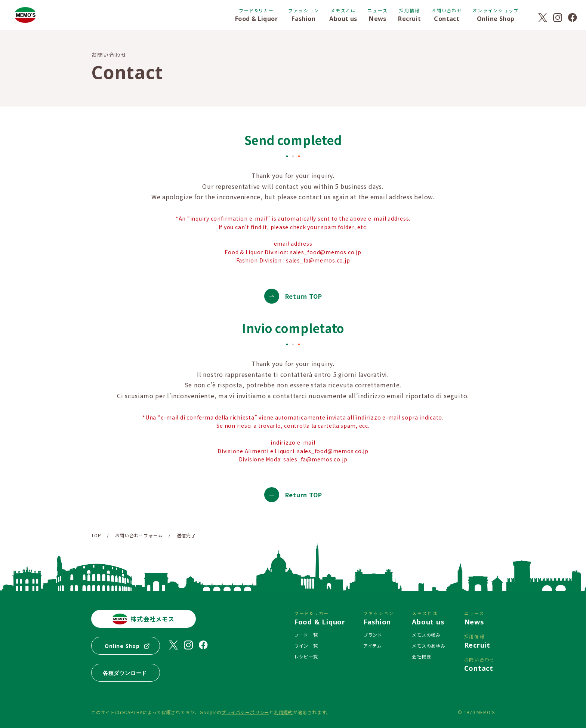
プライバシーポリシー (245, 712)
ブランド (373, 635)
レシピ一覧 (306, 656)
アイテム (373, 646)
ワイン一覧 (306, 646)
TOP (96, 535)
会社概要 (421, 656)
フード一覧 (306, 635)
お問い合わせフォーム (139, 535)
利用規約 (283, 712)
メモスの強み (426, 635)
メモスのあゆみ (428, 646)
